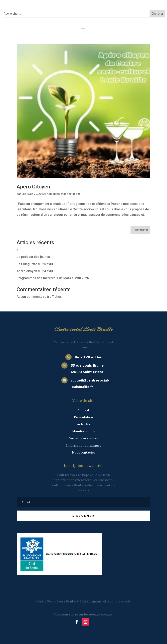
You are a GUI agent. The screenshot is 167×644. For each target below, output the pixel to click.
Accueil (83, 410)
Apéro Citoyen (33, 187)
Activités (83, 424)
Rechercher (140, 230)
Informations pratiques (83, 446)
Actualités (53, 194)
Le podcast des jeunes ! (34, 257)
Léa (24, 194)
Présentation (83, 417)
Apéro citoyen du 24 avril (35, 271)
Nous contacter (83, 453)
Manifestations (71, 194)
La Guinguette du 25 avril (35, 264)
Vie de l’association (83, 438)
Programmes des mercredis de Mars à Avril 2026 (53, 278)
